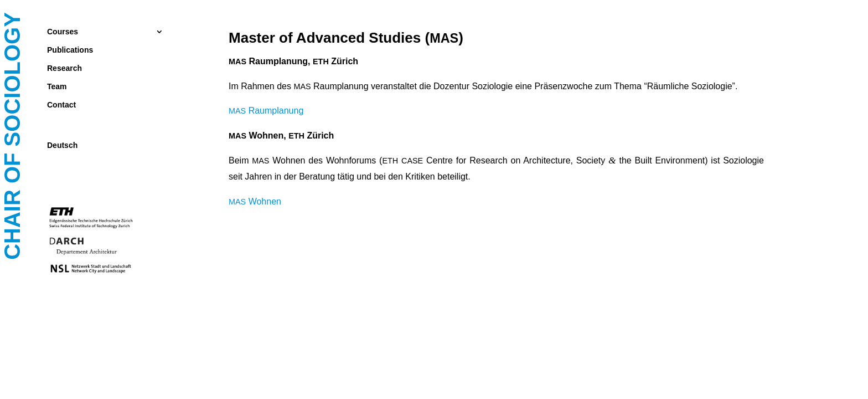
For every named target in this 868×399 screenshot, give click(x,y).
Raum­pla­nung (266, 111)
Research (64, 68)
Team (57, 87)
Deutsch (62, 145)
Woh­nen (255, 201)
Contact (61, 105)
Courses (63, 32)
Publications (70, 50)
